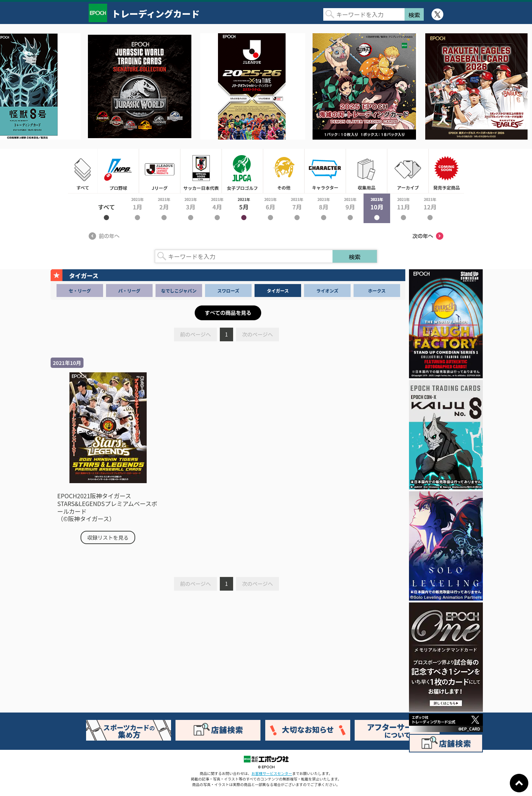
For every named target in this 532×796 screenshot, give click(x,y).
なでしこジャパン (179, 291)
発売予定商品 (446, 171)
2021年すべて (106, 208)
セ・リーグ (80, 291)
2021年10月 (377, 208)
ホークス (377, 291)
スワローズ (228, 291)
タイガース (278, 291)
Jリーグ (160, 171)
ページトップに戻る (519, 783)
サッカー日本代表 (201, 171)
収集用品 (366, 171)
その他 (284, 171)
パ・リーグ (129, 291)
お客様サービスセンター (272, 773)
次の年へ (428, 236)
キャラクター (325, 171)
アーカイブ (408, 171)
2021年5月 (244, 208)
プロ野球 (118, 171)
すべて (83, 171)
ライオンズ (327, 291)
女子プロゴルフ (242, 171)
